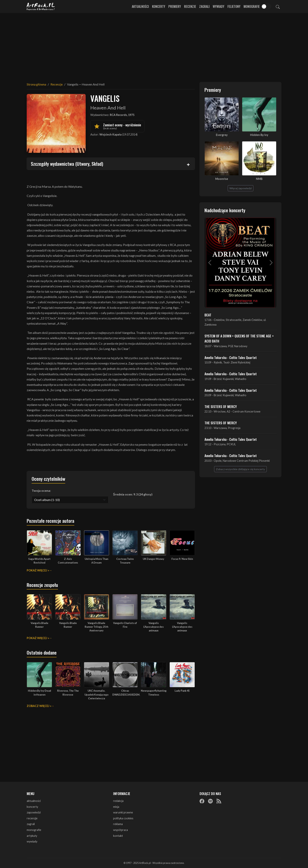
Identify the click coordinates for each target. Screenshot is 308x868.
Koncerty (159, 6)
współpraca (121, 830)
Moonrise (222, 179)
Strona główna (36, 84)
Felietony (234, 6)
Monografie (252, 6)
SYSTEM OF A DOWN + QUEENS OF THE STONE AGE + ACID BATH (239, 338)
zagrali (31, 824)
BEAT (208, 315)
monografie (34, 830)
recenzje (32, 818)
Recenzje (190, 6)
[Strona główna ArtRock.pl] (41, 6)
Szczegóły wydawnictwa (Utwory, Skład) (67, 164)
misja (116, 807)
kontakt (118, 836)
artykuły (32, 836)
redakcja (118, 801)
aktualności (34, 801)
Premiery (175, 6)
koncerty (32, 807)
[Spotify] (210, 801)
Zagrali (204, 6)
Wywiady (219, 6)
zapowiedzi (34, 812)
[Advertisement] (154, 45)
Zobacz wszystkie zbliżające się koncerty (240, 469)
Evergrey (222, 135)
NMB (259, 179)
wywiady (32, 841)
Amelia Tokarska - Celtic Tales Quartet (231, 357)
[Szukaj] (278, 6)
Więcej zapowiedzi (241, 188)
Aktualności (140, 6)
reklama (118, 824)
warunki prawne (123, 812)
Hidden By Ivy (259, 135)
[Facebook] (202, 801)
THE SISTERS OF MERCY (221, 406)
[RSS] (219, 801)
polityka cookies (123, 818)
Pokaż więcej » (38, 570)
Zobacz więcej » (39, 706)
